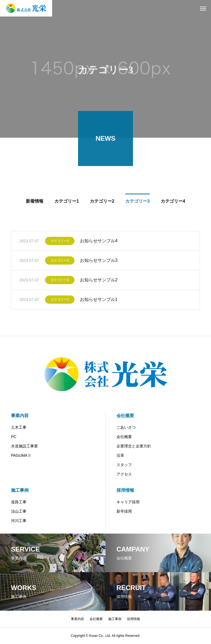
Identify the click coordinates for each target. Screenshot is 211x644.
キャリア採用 (128, 502)
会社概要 (125, 416)
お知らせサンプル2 (99, 281)
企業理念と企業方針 (134, 446)
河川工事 (19, 521)
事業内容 (20, 416)
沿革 (120, 455)
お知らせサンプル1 (99, 300)
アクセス (124, 474)
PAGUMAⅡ (21, 455)
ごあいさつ (126, 427)
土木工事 (19, 427)
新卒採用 (124, 511)
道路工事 (19, 502)
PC (14, 437)
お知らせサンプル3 (99, 261)
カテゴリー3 (60, 242)
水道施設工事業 (24, 446)
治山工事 (19, 511)
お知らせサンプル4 (99, 242)
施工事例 (20, 490)
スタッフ (124, 465)
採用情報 (125, 490)
